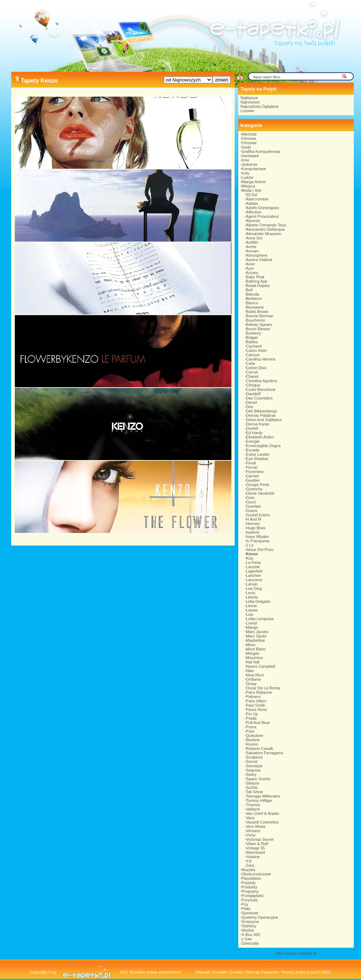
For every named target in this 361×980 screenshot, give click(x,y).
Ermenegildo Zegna (263, 446)
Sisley (251, 774)
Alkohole (249, 134)
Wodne (248, 930)
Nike (250, 671)
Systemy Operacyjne (260, 917)
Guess (252, 511)
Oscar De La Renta (263, 688)
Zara (250, 865)
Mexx (251, 645)
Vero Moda (255, 826)
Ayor (250, 268)
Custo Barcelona (260, 389)
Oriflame (253, 679)
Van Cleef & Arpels (262, 813)
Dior (249, 407)
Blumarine (255, 307)
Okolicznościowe (256, 874)
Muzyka (248, 870)
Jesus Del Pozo (260, 549)
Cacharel (254, 346)
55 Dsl (251, 195)
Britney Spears (259, 325)
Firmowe (249, 143)
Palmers (253, 697)
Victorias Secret (260, 839)
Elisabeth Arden (260, 437)
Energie (253, 441)
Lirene (251, 606)
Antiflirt (252, 242)
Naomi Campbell (260, 666)
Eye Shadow (257, 459)
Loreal (251, 623)
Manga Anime (254, 182)
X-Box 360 (251, 935)
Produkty (249, 887)
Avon (250, 264)
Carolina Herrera (260, 359)
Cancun (253, 355)
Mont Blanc (256, 649)
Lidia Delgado (258, 601)
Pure (250, 731)
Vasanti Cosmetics (262, 822)
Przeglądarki (253, 896)
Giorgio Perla (257, 485)
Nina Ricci (255, 675)
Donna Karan (258, 424)
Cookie (236, 972)
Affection (254, 212)
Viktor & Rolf (257, 844)
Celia (250, 363)
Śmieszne (250, 922)
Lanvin (252, 584)
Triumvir (253, 805)
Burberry (253, 333)
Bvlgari (252, 337)
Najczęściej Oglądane (260, 106)
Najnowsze (250, 102)
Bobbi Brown (257, 312)
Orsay (251, 684)
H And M (253, 519)
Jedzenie (249, 164)
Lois (249, 614)
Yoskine (253, 857)
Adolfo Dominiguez (262, 208)
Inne (245, 160)
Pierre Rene (256, 710)
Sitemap (203, 972)
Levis (251, 593)
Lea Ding (254, 588)
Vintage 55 (255, 848)
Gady (246, 147)
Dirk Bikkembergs (261, 411)
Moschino (254, 658)
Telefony (249, 926)
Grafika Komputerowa (261, 151)
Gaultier (253, 480)
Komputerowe (254, 169)
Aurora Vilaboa (259, 260)
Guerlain (253, 506)
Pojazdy (249, 883)
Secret (252, 762)
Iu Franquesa (258, 541)
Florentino (255, 472)
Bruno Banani (258, 329)
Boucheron (255, 320)
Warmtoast (255, 852)
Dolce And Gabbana (264, 420)
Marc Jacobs (257, 632)
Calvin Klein (256, 350)
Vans (250, 818)
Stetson (253, 783)
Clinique (253, 385)
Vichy (251, 835)
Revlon (252, 744)
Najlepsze (249, 98)
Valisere (253, 809)
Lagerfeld (254, 571)
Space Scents (258, 779)
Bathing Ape (256, 281)
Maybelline (255, 640)
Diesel (251, 402)
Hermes (253, 524)
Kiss (250, 558)
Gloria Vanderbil (260, 493)
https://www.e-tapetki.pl (296, 953)
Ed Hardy (254, 433)
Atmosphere (256, 255)
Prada (251, 718)
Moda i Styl (251, 190)
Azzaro (252, 273)
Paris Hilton (256, 701)
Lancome (254, 580)
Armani (252, 251)
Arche (251, 247)
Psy (245, 904)
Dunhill (252, 428)
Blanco (252, 303)
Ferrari (252, 467)
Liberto (252, 597)
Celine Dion (256, 368)
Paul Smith (255, 705)
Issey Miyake (257, 537)
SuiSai (252, 787)
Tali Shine (255, 792)
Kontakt (220, 972)
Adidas (252, 203)
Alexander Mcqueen (264, 234)
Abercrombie (257, 199)
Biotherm (254, 299)
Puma (251, 727)
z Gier (247, 939)
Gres (250, 498)
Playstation (251, 878)
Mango (252, 627)
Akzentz (253, 221)
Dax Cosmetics (259, 398)
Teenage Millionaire (263, 796)
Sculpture (254, 757)
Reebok (253, 740)
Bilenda (253, 294)
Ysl (249, 861)
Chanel (252, 376)
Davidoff (253, 394)
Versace (253, 831)
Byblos (252, 342)
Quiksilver (255, 736)
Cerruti (252, 372)
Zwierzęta (250, 943)
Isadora (253, 532)
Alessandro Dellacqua (265, 229)
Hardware (250, 156)
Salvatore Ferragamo (264, 753)
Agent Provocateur (262, 216)
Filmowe (249, 138)
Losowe (247, 111)
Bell (249, 290)
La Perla (253, 562)
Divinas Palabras (261, 415)
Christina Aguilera (261, 381)
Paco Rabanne (259, 692)
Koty (245, 173)
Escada (253, 450)
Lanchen (253, 575)
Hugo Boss (256, 528)
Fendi (251, 463)
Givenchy (254, 489)
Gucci (251, 502)
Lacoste (253, 567)
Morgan (253, 653)
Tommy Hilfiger (259, 800)
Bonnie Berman (260, 316)
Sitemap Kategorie (262, 972)
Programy (250, 891)
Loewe (252, 610)
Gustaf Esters (258, 515)
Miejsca (248, 186)
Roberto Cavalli (259, 749)
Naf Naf (253, 662)
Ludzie (247, 177)
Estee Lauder (258, 454)
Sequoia (253, 770)
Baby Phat (255, 277)
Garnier (253, 476)
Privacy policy (294, 972)
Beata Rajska (258, 286)
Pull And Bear (258, 723)
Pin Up (252, 714)
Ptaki (246, 909)
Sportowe (250, 913)
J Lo (250, 545)
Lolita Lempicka (260, 619)
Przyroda (249, 900)
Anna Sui (254, 238)
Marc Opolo (256, 636)
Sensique (254, 766)
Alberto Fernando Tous (266, 225)
